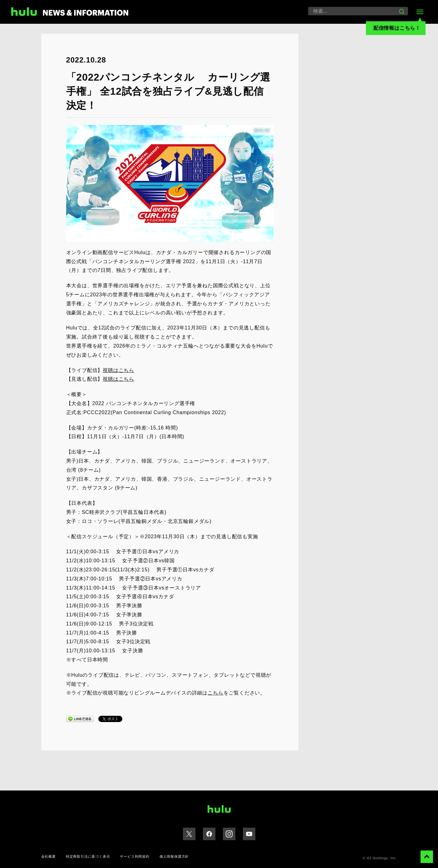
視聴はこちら (118, 370)
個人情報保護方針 (174, 856)
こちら (215, 693)
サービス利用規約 (135, 856)
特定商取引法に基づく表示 (88, 856)
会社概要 (49, 856)
